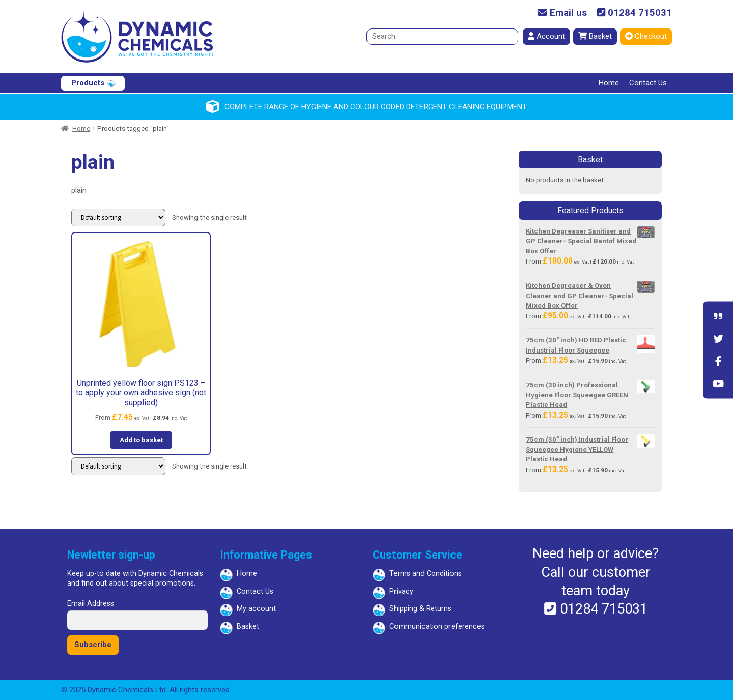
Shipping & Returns (420, 609)
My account (256, 609)
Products (88, 83)
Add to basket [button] (141, 440)
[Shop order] (118, 217)
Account (546, 36)
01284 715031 (635, 13)
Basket (595, 36)
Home (609, 83)
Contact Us (648, 83)
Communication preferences (437, 626)
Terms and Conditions (426, 574)
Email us (562, 13)
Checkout (646, 36)
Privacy (401, 591)
